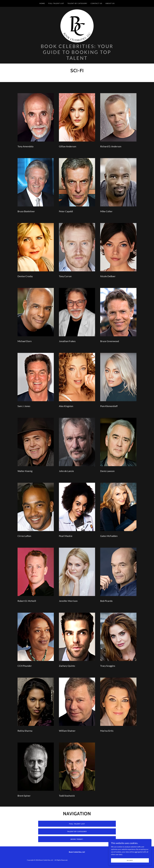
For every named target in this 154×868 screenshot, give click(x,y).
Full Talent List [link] (56, 3)
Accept (130, 860)
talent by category (77, 833)
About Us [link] (110, 3)
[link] (77, 26)
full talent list (77, 825)
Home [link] (42, 3)
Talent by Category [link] (77, 3)
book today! (77, 840)
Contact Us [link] (96, 3)
